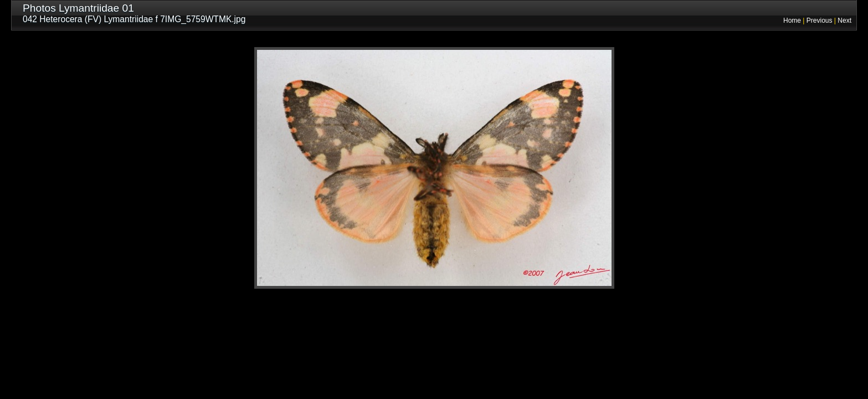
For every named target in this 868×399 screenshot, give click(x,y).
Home (792, 21)
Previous (820, 21)
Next (844, 21)
